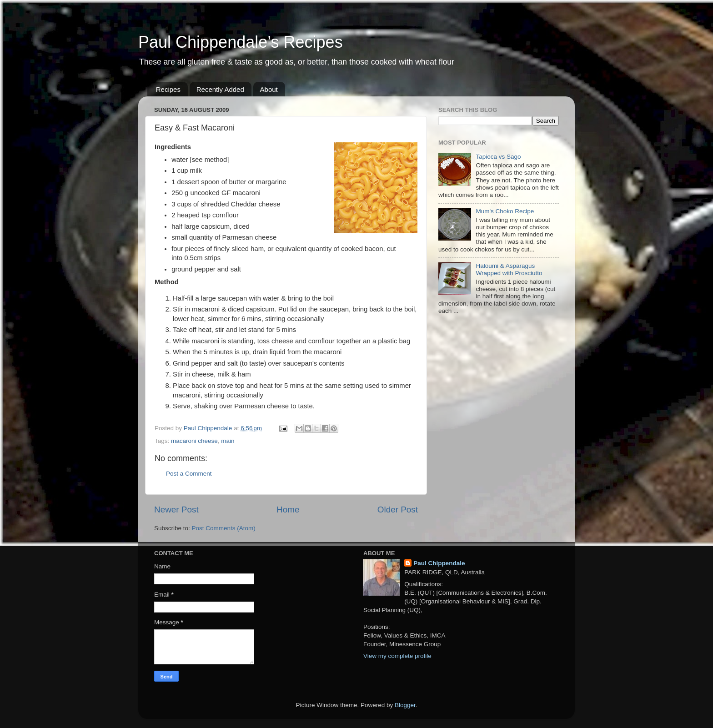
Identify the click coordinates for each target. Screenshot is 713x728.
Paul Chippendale (439, 563)
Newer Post (176, 510)
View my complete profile (397, 656)
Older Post (398, 510)
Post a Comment (189, 474)
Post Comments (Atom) (224, 528)
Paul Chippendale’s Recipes (241, 42)
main (228, 441)
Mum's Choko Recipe (505, 211)
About (269, 89)
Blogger (405, 705)
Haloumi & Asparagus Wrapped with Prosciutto (509, 269)
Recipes (168, 89)
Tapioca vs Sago (498, 157)
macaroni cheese (194, 441)
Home (288, 510)
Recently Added (220, 89)
